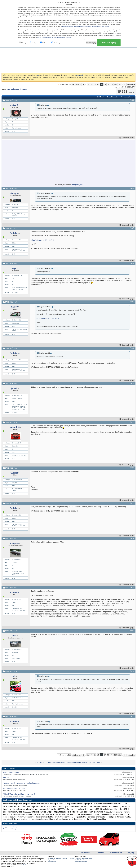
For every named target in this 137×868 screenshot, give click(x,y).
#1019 (132, 671)
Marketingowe (57, 43)
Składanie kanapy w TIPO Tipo (14, 788)
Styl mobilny (86, 853)
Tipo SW (6, 778)
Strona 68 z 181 (65, 84)
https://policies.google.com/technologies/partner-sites (54, 37)
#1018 (132, 631)
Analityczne (34, 43)
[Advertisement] (69, 53)
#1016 (132, 539)
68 (102, 84)
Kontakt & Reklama (81, 861)
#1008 (132, 228)
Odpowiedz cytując (127, 138)
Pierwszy (77, 84)
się (14, 827)
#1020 (132, 716)
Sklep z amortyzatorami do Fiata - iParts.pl (61, 858)
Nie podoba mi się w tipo (18, 89)
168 (120, 84)
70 (108, 84)
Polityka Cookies (80, 860)
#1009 (132, 263)
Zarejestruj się (77, 185)
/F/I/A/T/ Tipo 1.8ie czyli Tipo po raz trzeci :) (19, 794)
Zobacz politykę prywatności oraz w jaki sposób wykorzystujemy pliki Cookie (86, 26)
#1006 (132, 100)
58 (92, 84)
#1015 (132, 503)
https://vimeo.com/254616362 (43, 240)
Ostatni (131, 84)
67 (98, 84)
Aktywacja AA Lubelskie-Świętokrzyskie (51, 762)
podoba (9, 827)
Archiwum (100, 853)
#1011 (132, 348)
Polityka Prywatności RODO (83, 858)
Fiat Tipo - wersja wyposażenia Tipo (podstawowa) (21, 783)
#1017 (132, 588)
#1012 (132, 383)
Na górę (131, 853)
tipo (17, 827)
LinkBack (101, 97)
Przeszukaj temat (127, 97)
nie (4, 827)
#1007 (132, 188)
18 (88, 84)
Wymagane (24, 43)
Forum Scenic (52, 861)
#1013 (132, 422)
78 (112, 84)
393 (126, 92)
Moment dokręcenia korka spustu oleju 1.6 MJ (84, 762)
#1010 (132, 302)
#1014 (132, 468)
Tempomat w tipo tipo (11, 772)
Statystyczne (45, 43)
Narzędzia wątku (113, 97)
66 (95, 84)
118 (115, 84)
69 (105, 84)
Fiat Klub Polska (116, 853)
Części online (52, 860)
